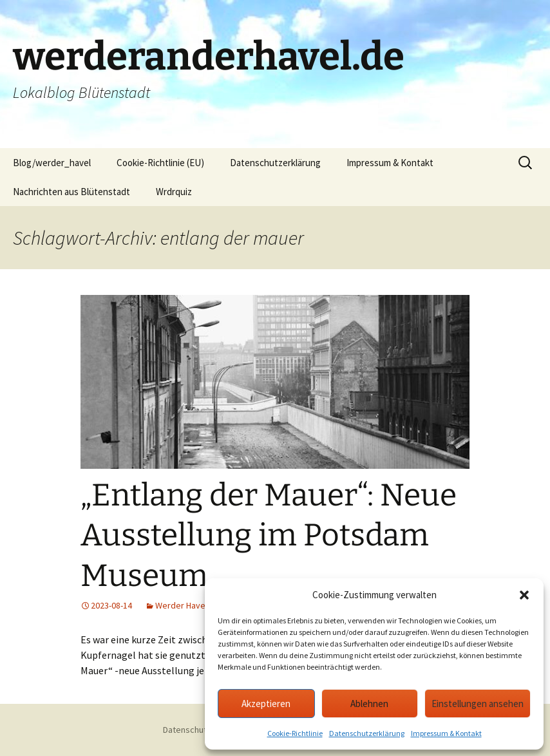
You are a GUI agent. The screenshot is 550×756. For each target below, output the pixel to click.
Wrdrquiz (174, 192)
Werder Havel (181, 605)
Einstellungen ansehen (478, 704)
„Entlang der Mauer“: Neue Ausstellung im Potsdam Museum (269, 535)
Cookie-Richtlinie (295, 733)
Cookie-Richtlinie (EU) (160, 163)
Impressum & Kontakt (446, 733)
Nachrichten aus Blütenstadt (71, 192)
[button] (524, 595)
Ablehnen (369, 704)
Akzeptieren (266, 704)
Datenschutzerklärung (367, 733)
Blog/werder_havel (52, 163)
